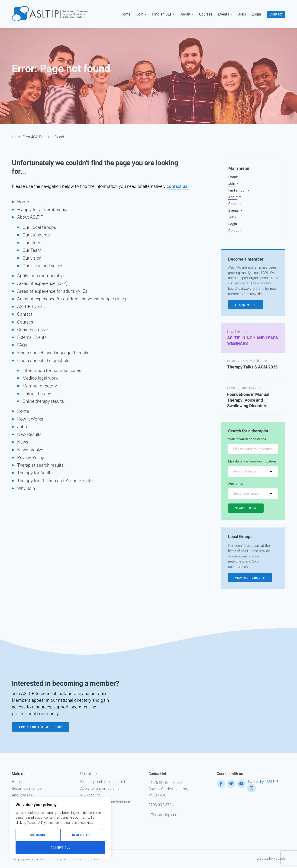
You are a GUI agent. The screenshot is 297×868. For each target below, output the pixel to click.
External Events (32, 337)
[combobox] (253, 471)
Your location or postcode (247, 439)
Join (140, 14)
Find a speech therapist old (43, 360)
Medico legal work (40, 378)
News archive (30, 450)
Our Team (32, 250)
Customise (37, 835)
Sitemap (63, 859)
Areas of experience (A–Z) (42, 283)
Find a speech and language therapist (53, 353)
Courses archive (33, 330)
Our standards (36, 235)
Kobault (279, 859)
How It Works (30, 419)
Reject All (82, 835)
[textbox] (253, 471)
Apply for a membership (40, 276)
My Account (90, 795)
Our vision (32, 258)
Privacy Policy (31, 458)
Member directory (40, 386)
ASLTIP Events (31, 307)
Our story (31, 243)
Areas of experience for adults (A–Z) (52, 291)
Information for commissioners (53, 370)
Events (224, 14)
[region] (60, 828)
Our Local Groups (39, 227)
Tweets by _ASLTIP (263, 782)
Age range (236, 484)
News (23, 442)
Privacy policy (88, 859)
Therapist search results (40, 465)
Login (256, 14)
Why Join (26, 488)
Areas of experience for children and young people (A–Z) (72, 299)
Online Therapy (37, 394)
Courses (206, 14)
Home (126, 14)
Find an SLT (162, 14)
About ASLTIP (30, 217)
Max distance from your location (252, 461)
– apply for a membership (42, 209)
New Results (29, 434)
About (185, 14)
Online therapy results (43, 401)
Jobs (242, 14)
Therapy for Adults (35, 473)
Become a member (27, 788)
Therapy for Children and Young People (55, 481)
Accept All (60, 848)
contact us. (178, 186)
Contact (276, 14)
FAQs (22, 345)
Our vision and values (43, 266)
